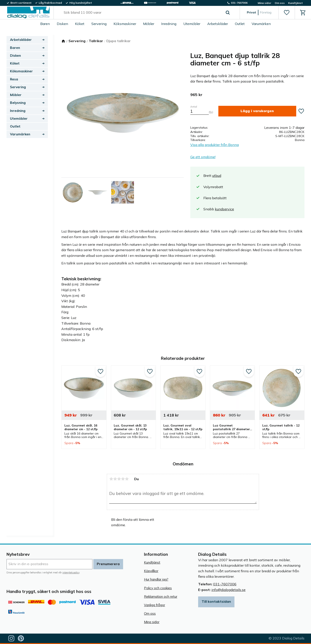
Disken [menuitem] (62, 24)
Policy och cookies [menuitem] (158, 588)
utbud (217, 176)
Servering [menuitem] (99, 24)
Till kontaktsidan (216, 601)
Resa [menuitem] (14, 79)
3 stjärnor (119, 479)
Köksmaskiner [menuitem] (125, 24)
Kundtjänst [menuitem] (295, 3)
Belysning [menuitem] (18, 103)
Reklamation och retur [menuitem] (161, 597)
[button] (287, 13)
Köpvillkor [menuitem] (151, 571)
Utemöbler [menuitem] (192, 24)
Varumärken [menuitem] (261, 24)
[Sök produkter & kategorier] (142, 13)
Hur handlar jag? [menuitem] (156, 579)
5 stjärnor (127, 479)
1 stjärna (111, 479)
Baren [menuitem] (45, 24)
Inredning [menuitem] (169, 24)
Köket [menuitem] (80, 24)
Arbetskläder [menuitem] (218, 24)
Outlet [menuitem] (240, 24)
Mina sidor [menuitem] (264, 3)
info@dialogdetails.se (228, 590)
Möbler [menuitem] (149, 24)
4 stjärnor (123, 479)
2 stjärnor (115, 479)
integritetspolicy (71, 573)
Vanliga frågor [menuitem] (155, 605)
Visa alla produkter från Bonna (215, 145)
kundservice (224, 209)
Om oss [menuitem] (280, 3)
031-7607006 (225, 584)
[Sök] (228, 13)
